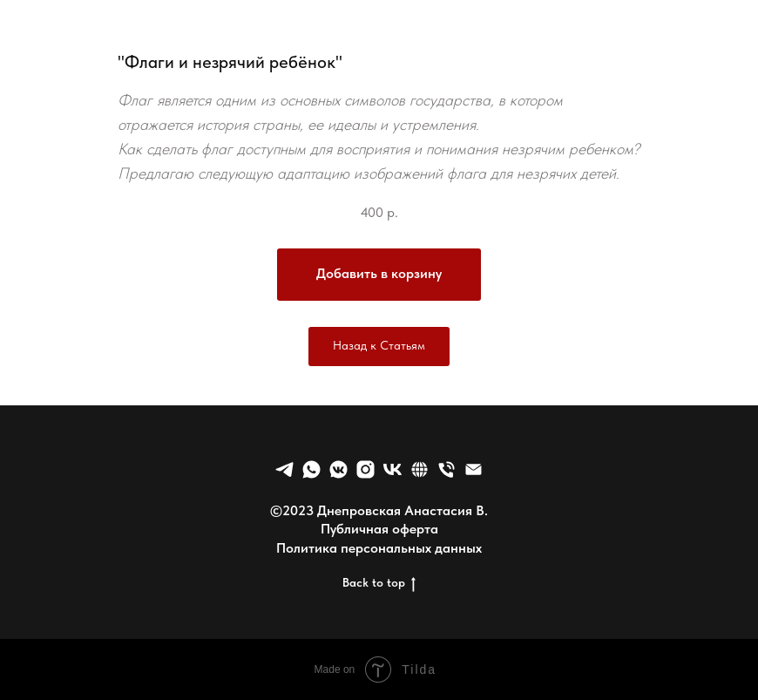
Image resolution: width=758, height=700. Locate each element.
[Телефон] (447, 469)
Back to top (379, 583)
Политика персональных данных (379, 548)
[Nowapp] (365, 469)
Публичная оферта (379, 529)
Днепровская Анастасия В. (403, 510)
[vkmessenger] (338, 469)
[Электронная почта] (474, 469)
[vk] (393, 469)
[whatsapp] (311, 469)
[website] (420, 469)
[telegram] (284, 469)
